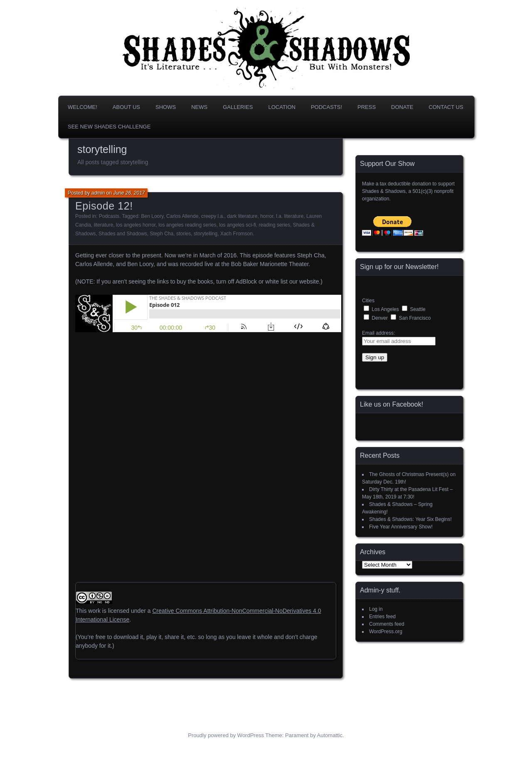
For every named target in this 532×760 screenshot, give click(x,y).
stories (183, 234)
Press (367, 107)
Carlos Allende (182, 216)
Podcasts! (326, 107)
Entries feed (382, 617)
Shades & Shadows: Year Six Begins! (410, 519)
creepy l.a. (213, 216)
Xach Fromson (236, 234)
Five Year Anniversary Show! (401, 527)
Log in (376, 609)
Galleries (238, 107)
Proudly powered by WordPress (226, 735)
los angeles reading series (187, 225)
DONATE (402, 107)
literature (104, 225)
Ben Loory (153, 216)
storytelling (206, 234)
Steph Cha (161, 234)
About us (126, 107)
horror (267, 216)
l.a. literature (290, 216)
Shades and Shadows (123, 234)
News (199, 107)
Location (282, 107)
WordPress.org (386, 632)
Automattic (330, 735)
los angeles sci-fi (238, 225)
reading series (275, 225)
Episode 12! (104, 206)
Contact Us (446, 107)
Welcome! (83, 107)
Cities (368, 301)
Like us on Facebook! (392, 404)
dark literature (242, 216)
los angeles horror (136, 225)
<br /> (100, 393)
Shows (166, 107)
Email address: (378, 333)
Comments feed (387, 624)
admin (98, 193)
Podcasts (109, 216)
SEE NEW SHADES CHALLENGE (109, 127)
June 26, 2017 (129, 193)
